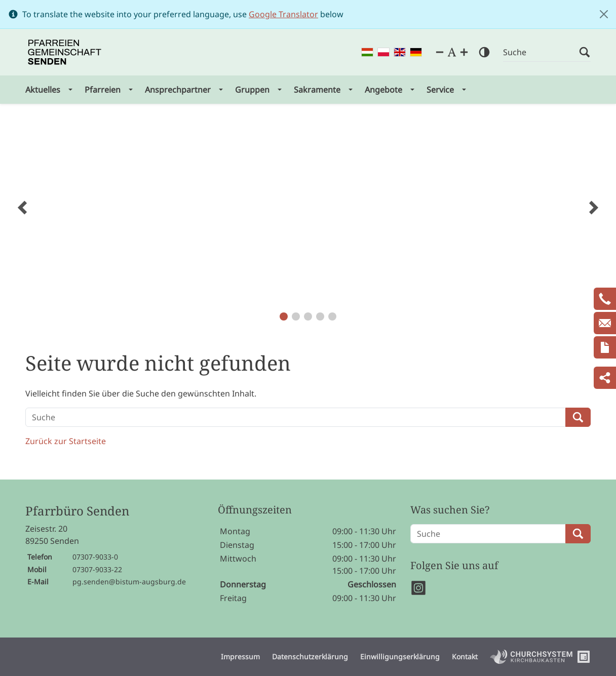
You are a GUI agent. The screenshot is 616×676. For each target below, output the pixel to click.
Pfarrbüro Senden (77, 511)
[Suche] (541, 52)
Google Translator (283, 14)
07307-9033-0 (95, 557)
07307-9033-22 (97, 569)
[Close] (604, 14)
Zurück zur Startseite (66, 441)
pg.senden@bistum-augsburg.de (129, 582)
